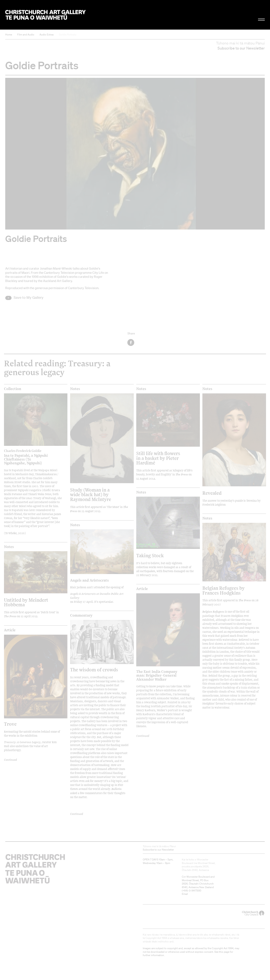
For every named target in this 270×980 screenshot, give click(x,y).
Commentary (81, 615)
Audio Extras (47, 35)
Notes (75, 389)
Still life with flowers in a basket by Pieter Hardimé (158, 458)
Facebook (131, 343)
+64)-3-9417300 (192, 891)
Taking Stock (150, 555)
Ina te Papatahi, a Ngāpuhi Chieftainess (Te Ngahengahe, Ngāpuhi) (28, 457)
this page (224, 952)
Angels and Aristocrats (89, 580)
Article (10, 630)
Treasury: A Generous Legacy (22, 742)
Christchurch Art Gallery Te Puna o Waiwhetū (45, 15)
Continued (10, 760)
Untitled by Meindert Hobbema (26, 602)
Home (9, 35)
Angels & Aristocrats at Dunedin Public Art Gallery (97, 596)
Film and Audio (26, 35)
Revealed (212, 493)
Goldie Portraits (68, 35)
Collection (13, 389)
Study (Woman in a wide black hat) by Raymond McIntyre (91, 495)
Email (185, 894)
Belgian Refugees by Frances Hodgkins (223, 590)
